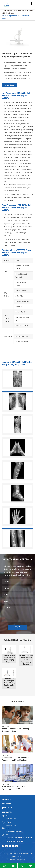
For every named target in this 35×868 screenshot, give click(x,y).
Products (10, 11)
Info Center (17, 702)
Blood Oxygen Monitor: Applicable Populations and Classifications (16, 759)
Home (4, 11)
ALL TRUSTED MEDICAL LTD (21, 854)
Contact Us (7, 812)
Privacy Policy (21, 860)
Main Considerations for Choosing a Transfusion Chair (16, 730)
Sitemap (12, 860)
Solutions (17, 804)
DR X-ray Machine (9, 13)
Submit (17, 627)
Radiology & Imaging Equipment (24, 11)
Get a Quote (10, 85)
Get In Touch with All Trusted (17, 560)
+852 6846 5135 (11, 825)
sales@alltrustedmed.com (14, 832)
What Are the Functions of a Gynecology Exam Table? (13, 788)
